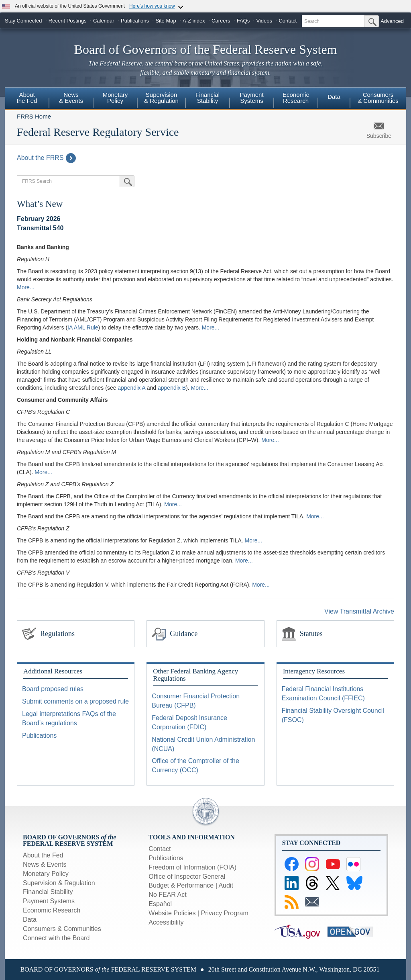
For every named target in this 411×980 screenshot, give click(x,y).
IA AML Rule (83, 327)
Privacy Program (224, 913)
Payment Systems (251, 98)
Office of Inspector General (187, 877)
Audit (226, 885)
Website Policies (172, 913)
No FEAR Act (167, 895)
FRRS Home (34, 116)
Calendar (104, 21)
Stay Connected (23, 21)
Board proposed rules (53, 689)
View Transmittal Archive (359, 611)
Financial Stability (208, 98)
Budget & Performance (181, 885)
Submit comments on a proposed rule (75, 701)
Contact (288, 21)
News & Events (71, 98)
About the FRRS (46, 158)
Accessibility (166, 922)
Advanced (392, 21)
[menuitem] (27, 99)
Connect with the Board (56, 938)
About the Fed (27, 98)
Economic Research (296, 98)
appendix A (131, 388)
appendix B (172, 388)
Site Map (166, 21)
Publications (135, 21)
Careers (221, 21)
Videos (265, 21)
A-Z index (194, 21)
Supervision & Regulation (161, 98)
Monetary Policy (115, 98)
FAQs (243, 21)
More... (26, 287)
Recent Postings (68, 21)
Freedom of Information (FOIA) (192, 867)
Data (334, 97)
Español (160, 904)
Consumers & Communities (378, 98)
